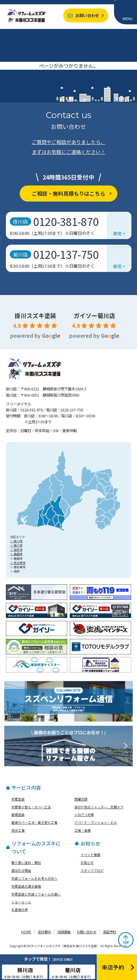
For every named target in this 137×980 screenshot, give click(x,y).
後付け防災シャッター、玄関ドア (99, 807)
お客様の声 (20, 910)
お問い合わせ (87, 15)
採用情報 (64, 932)
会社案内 (44, 932)
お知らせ (87, 863)
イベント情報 (90, 855)
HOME (26, 932)
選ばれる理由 (21, 870)
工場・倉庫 (83, 830)
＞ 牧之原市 (18, 563)
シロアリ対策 (84, 815)
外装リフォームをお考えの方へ (34, 878)
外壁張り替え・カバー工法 (31, 807)
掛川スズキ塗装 (35, 315)
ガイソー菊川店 (94, 315)
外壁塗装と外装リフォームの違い (36, 894)
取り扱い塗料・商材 (26, 863)
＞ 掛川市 (16, 541)
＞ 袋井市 (16, 550)
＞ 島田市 (16, 554)
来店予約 (109, 932)
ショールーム (21, 902)
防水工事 (18, 830)
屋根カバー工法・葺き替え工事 (34, 822)
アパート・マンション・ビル (96, 822)
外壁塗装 (18, 799)
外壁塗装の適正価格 (26, 886)
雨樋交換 (81, 799)
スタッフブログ (92, 870)
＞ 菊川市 (16, 545)
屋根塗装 (18, 815)
